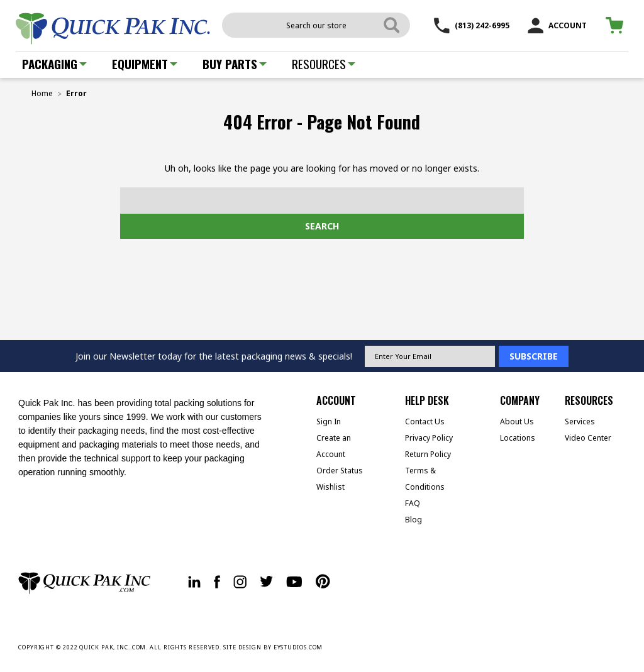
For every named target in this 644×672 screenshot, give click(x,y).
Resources (324, 63)
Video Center (588, 438)
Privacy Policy (429, 438)
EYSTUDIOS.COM (298, 647)
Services (580, 421)
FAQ (413, 503)
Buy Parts (235, 63)
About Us (517, 421)
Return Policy (428, 454)
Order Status (340, 471)
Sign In (329, 421)
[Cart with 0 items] (617, 25)
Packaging (54, 63)
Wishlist (330, 487)
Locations (518, 438)
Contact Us (425, 421)
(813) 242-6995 (472, 25)
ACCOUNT (557, 25)
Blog (414, 520)
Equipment (145, 63)
